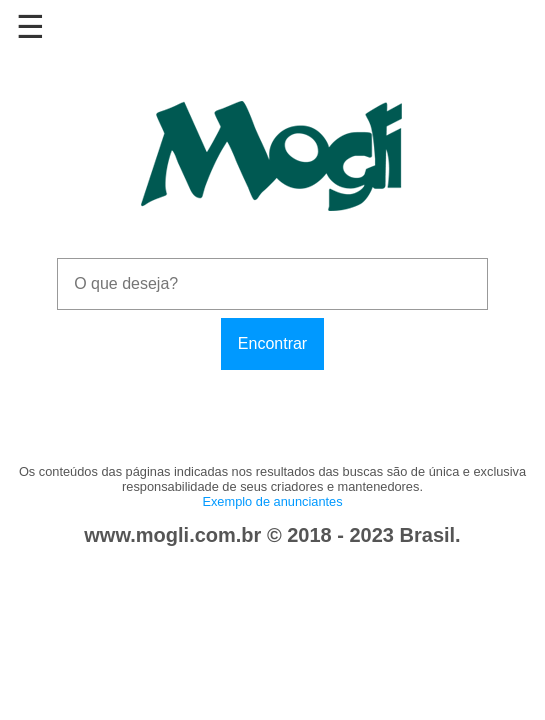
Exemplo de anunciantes (272, 501)
